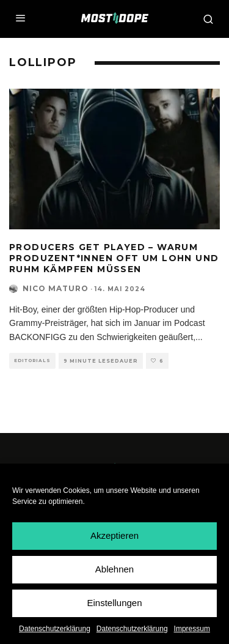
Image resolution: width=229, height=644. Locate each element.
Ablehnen (114, 569)
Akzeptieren (114, 535)
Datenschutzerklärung (55, 629)
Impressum (192, 629)
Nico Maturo (56, 288)
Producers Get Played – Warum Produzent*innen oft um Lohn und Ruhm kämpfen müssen (114, 258)
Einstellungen (114, 603)
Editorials (32, 361)
